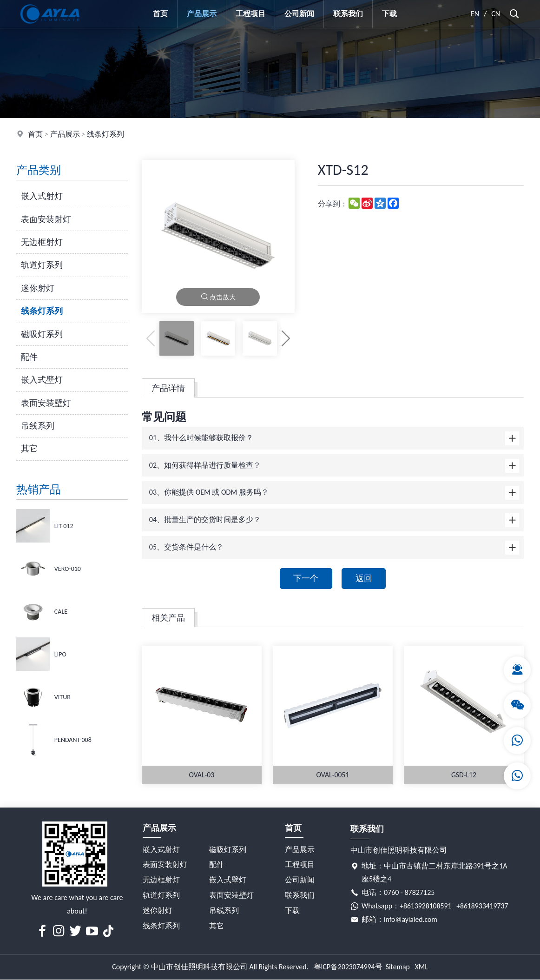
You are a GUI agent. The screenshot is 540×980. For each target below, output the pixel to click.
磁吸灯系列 (42, 334)
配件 (29, 357)
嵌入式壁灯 (42, 380)
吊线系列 (38, 426)
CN (496, 14)
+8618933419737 (484, 907)
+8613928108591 (426, 907)
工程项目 (250, 14)
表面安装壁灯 (46, 403)
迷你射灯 (38, 288)
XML (422, 967)
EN (475, 14)
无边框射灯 (42, 242)
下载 (389, 14)
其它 (29, 449)
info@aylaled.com (411, 920)
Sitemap (398, 967)
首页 (160, 14)
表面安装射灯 (46, 219)
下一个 (305, 579)
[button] (286, 338)
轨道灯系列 (42, 265)
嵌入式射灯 (42, 196)
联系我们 (348, 14)
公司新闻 (299, 14)
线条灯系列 (105, 134)
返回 (364, 579)
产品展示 (202, 14)
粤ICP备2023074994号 (348, 967)
